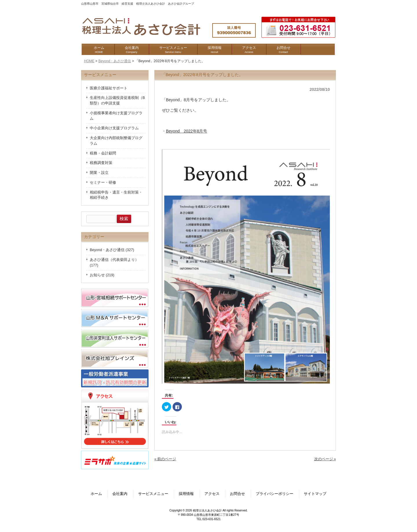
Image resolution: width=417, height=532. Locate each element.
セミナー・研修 (103, 183)
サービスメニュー (153, 494)
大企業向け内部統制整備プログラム (116, 141)
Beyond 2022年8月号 (186, 131)
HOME (89, 61)
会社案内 (120, 494)
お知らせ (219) (102, 275)
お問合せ (237, 494)
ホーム (96, 494)
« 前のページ (165, 459)
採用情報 (186, 494)
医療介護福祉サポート (109, 88)
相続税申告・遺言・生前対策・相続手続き (116, 195)
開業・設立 (99, 173)
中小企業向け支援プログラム (114, 128)
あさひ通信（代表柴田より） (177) (114, 263)
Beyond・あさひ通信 (115, 61)
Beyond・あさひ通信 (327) (112, 250)
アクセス (212, 494)
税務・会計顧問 (103, 153)
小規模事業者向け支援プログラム (116, 116)
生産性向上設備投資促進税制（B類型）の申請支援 (117, 101)
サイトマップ (315, 494)
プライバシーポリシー (275, 494)
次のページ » (325, 459)
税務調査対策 (101, 163)
